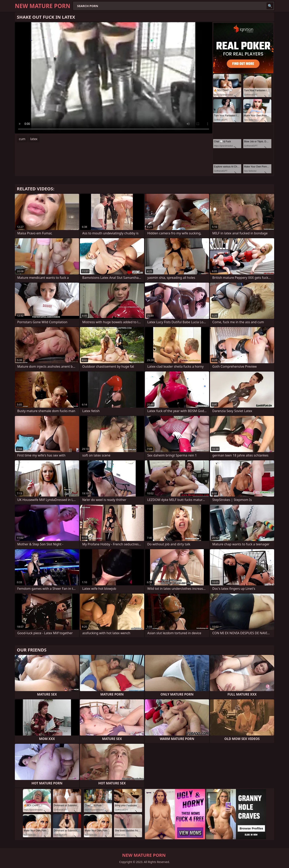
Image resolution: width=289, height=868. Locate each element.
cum (22, 139)
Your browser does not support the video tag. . (114, 78)
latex (34, 139)
